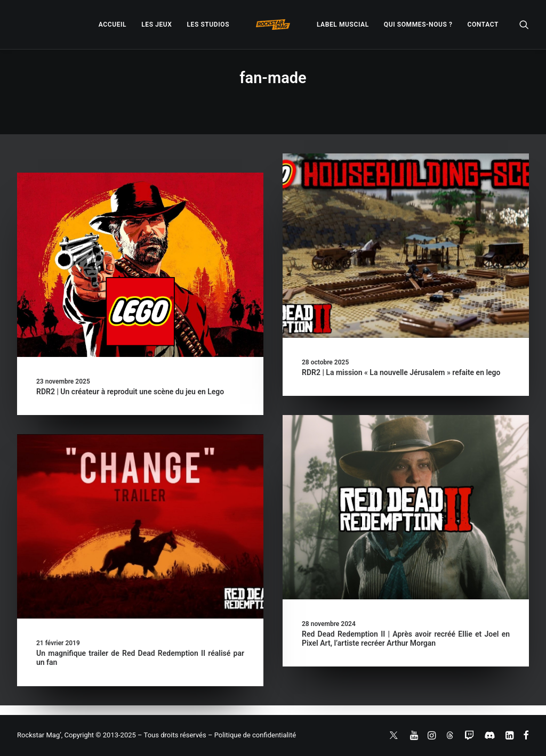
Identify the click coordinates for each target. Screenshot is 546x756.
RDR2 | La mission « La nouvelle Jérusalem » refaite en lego (401, 372)
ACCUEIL (113, 25)
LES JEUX (156, 25)
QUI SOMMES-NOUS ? (418, 25)
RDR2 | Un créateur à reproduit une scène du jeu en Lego (130, 392)
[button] (524, 25)
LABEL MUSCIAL (343, 25)
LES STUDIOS (208, 25)
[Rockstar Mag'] (273, 25)
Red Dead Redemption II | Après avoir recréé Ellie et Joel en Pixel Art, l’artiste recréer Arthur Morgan (406, 639)
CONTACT (483, 25)
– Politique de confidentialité (252, 735)
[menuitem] (113, 25)
